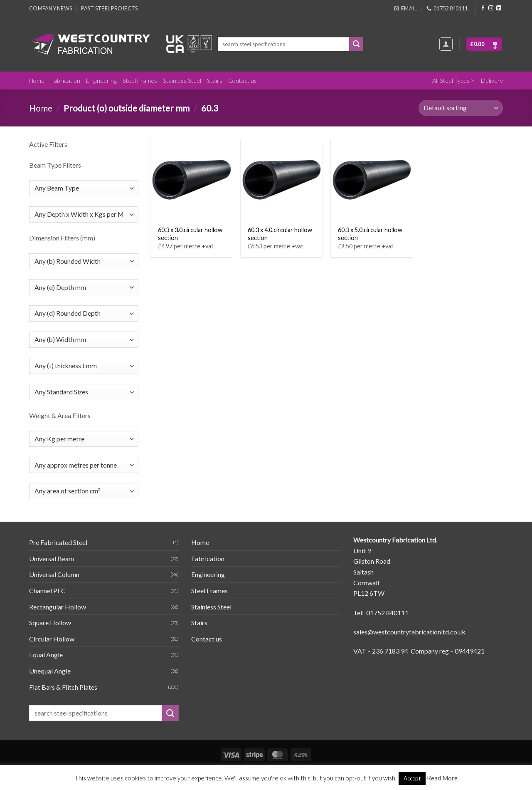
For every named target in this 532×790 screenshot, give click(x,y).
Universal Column (54, 574)
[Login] (446, 44)
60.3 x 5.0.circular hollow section (370, 234)
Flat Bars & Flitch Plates (63, 687)
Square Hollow (50, 623)
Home (37, 80)
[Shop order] (461, 108)
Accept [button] (412, 778)
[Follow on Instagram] (491, 8)
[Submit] (356, 44)
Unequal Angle (50, 671)
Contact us (243, 80)
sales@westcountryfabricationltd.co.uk (409, 632)
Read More (442, 778)
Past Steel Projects (109, 8)
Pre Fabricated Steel (58, 542)
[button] (484, 44)
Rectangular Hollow (58, 607)
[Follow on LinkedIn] (499, 8)
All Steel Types (454, 80)
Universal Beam (52, 558)
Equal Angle (46, 655)
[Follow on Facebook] (483, 8)
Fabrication (65, 80)
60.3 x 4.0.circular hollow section (280, 234)
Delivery (492, 80)
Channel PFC (47, 591)
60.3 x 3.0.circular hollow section (190, 234)
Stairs (215, 80)
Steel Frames (140, 80)
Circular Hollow (52, 639)
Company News (50, 8)
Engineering (101, 80)
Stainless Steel (182, 80)
